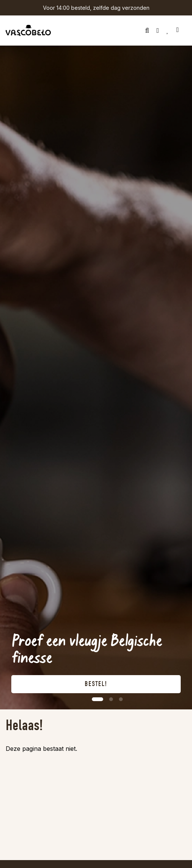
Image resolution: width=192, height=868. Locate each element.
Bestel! (96, 684)
